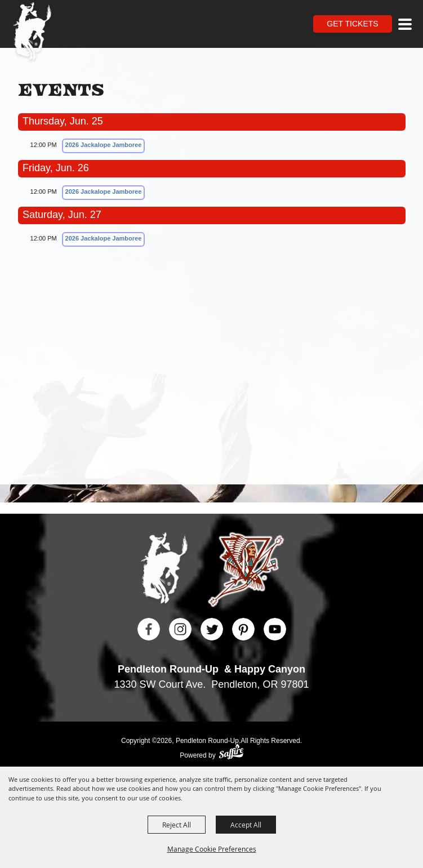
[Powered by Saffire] (231, 753)
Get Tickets (352, 24)
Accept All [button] (246, 825)
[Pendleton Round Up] (32, 33)
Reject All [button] (177, 825)
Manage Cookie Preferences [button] (212, 849)
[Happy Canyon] (246, 571)
